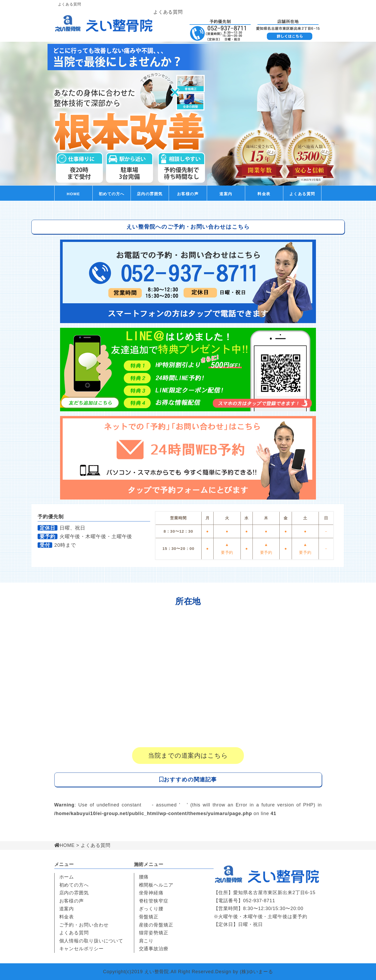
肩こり (146, 941)
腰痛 (144, 877)
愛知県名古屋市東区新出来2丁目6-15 (274, 893)
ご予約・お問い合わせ (84, 925)
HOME (74, 194)
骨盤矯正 (149, 917)
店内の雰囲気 (150, 194)
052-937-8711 (259, 901)
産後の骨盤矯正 (156, 925)
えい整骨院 (157, 972)
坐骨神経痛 (151, 893)
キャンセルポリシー (81, 949)
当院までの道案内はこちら (188, 755)
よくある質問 (302, 194)
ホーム (67, 877)
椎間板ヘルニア (156, 885)
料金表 (264, 194)
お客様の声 (188, 194)
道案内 (226, 194)
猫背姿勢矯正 (154, 933)
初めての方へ (112, 194)
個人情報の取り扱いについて (91, 941)
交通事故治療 (154, 949)
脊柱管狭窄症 (154, 901)
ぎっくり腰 (151, 909)
